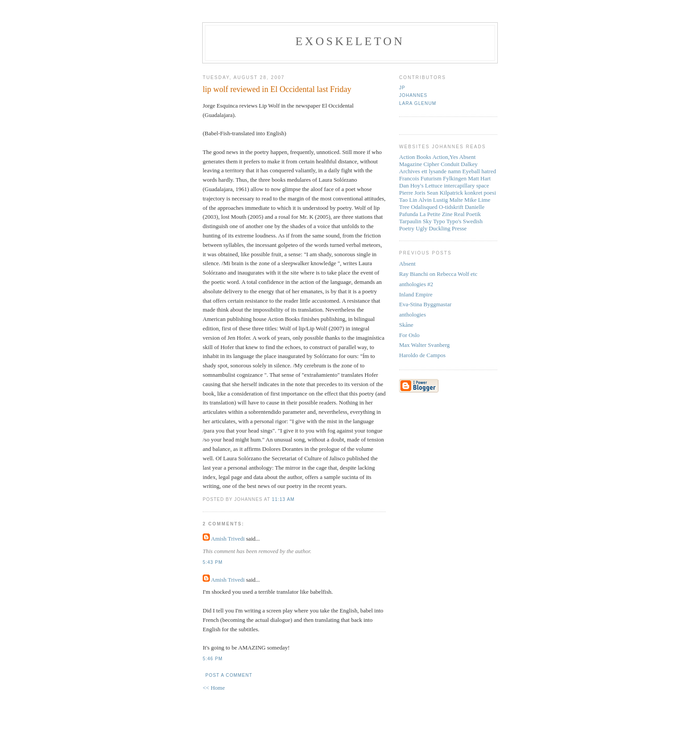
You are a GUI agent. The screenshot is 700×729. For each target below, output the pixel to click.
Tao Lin (408, 200)
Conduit (450, 164)
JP (402, 88)
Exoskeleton (350, 41)
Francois (409, 178)
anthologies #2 (416, 284)
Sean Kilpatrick (445, 193)
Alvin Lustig (433, 200)
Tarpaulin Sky (415, 221)
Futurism (431, 178)
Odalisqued (424, 207)
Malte (456, 200)
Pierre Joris (412, 193)
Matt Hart (479, 178)
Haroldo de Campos (422, 355)
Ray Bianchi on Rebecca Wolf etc (438, 274)
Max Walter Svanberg (424, 345)
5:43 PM (213, 562)
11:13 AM (283, 499)
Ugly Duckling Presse (441, 228)
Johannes (413, 95)
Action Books (415, 157)
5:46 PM (213, 659)
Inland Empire (416, 294)
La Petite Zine (436, 214)
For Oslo (409, 335)
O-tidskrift (451, 207)
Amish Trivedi (228, 539)
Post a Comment (229, 675)
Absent (407, 264)
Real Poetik (467, 214)
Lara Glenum (418, 103)
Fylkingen (455, 178)
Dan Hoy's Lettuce (421, 185)
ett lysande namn (441, 171)
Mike (470, 200)
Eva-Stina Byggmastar (425, 304)
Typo (439, 221)
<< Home (214, 688)
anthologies (412, 315)
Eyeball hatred (479, 171)
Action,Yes (445, 157)
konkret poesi (480, 193)
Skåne (406, 325)
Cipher (431, 164)
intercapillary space (466, 185)
